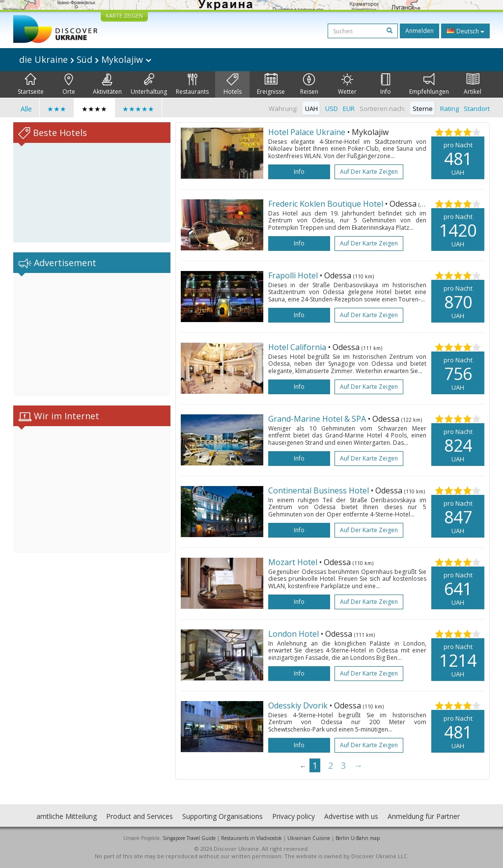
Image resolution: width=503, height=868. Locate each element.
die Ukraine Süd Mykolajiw (85, 59)
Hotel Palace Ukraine (308, 132)
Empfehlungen (429, 84)
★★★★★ (138, 109)
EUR (349, 108)
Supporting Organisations (223, 816)
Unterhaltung (149, 84)
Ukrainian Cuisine (309, 838)
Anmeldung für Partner (424, 816)
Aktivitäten (107, 84)
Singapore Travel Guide (189, 838)
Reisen (309, 84)
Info (386, 84)
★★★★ (94, 109)
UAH (311, 108)
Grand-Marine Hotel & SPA (318, 419)
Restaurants (192, 84)
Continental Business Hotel (320, 490)
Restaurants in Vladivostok (251, 838)
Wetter (347, 84)
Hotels (233, 84)
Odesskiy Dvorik (299, 705)
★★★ (57, 109)
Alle (26, 109)
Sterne (423, 108)
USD (332, 108)
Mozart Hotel (294, 562)
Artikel (473, 84)
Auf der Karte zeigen (369, 172)
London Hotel (294, 634)
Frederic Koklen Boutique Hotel (327, 204)
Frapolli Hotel (294, 275)
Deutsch (465, 31)
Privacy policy (293, 816)
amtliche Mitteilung (67, 816)
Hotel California (298, 347)
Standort (477, 108)
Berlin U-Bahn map (358, 838)
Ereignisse (271, 84)
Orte (69, 84)
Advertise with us (351, 816)
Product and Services (140, 816)
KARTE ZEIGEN (124, 15)
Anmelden (419, 31)
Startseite (31, 84)
